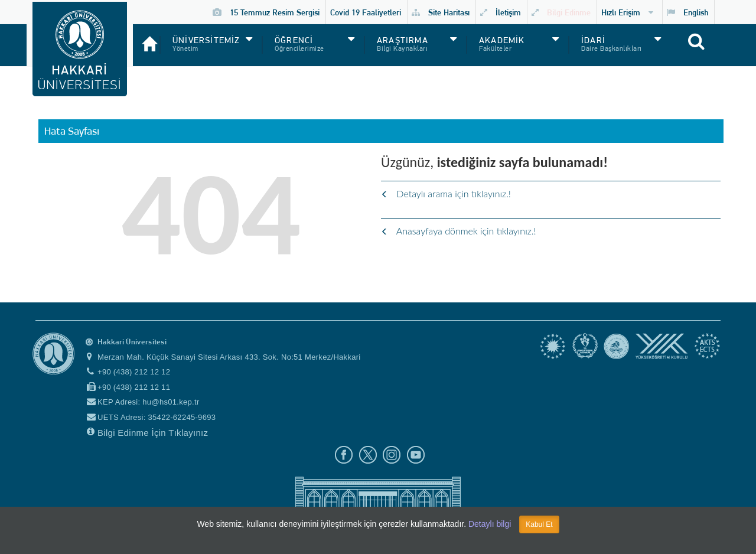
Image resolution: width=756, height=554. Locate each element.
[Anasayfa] (146, 39)
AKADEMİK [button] (502, 40)
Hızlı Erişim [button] (627, 12)
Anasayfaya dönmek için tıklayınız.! (459, 231)
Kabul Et (539, 524)
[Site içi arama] (709, 48)
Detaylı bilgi (490, 524)
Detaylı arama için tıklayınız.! (446, 193)
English (687, 12)
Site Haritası (441, 12)
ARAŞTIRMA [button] (403, 40)
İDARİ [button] (593, 40)
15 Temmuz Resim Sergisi (266, 12)
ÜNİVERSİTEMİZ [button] (206, 40)
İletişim (501, 12)
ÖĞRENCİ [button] (294, 40)
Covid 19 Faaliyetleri (366, 12)
